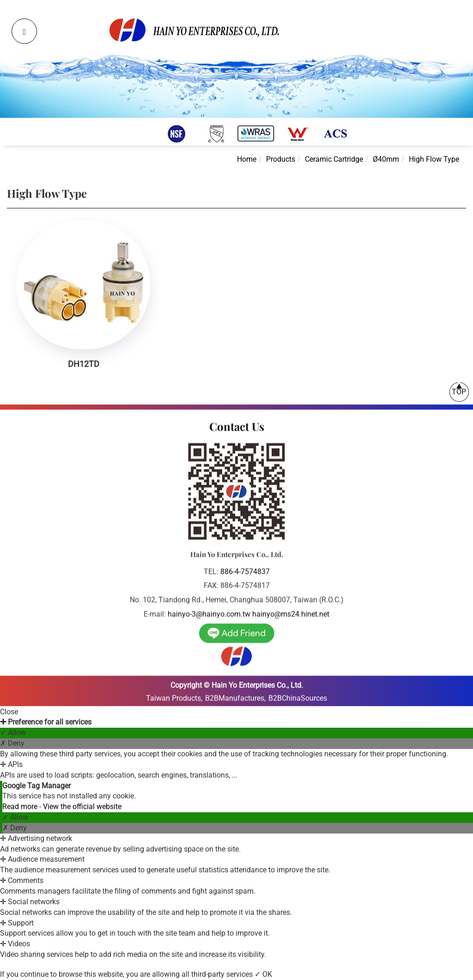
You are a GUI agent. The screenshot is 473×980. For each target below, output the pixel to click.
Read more (21, 807)
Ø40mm (386, 159)
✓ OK (263, 974)
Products (281, 159)
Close (9, 712)
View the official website (82, 807)
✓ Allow (13, 733)
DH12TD (84, 364)
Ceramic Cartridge (334, 159)
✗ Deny (12, 743)
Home (247, 159)
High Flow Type (434, 159)
